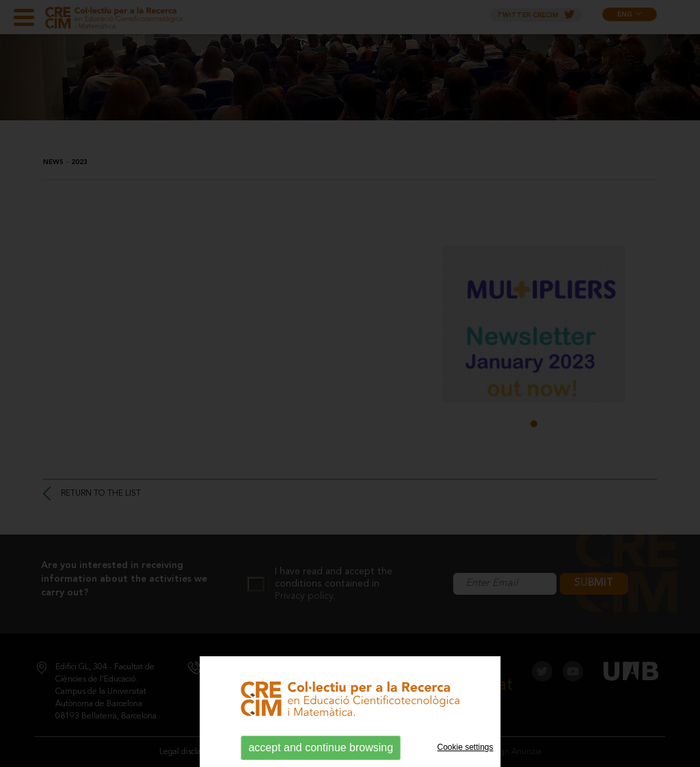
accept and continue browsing (321, 748)
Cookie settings (466, 747)
